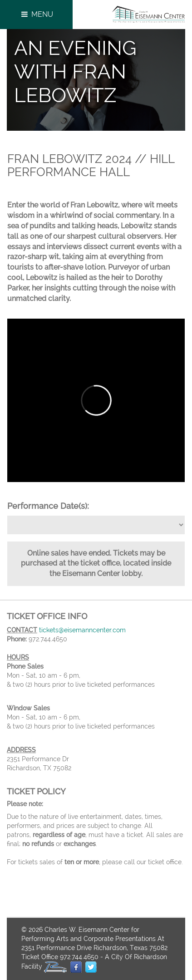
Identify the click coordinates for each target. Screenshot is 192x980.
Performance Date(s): (48, 506)
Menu (36, 14)
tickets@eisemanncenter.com (82, 630)
